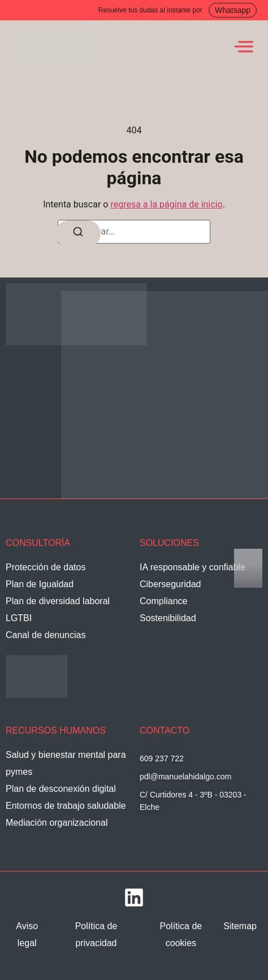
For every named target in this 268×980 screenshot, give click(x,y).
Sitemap (240, 926)
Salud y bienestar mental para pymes (66, 763)
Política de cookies (181, 935)
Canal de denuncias (46, 635)
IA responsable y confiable (193, 567)
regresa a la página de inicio (166, 204)
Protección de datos (46, 567)
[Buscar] (78, 234)
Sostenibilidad (168, 618)
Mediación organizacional (57, 823)
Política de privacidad (96, 935)
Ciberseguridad (170, 584)
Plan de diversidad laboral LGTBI (58, 610)
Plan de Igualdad (40, 584)
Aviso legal (27, 935)
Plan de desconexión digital (61, 789)
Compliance (163, 601)
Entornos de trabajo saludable (66, 806)
